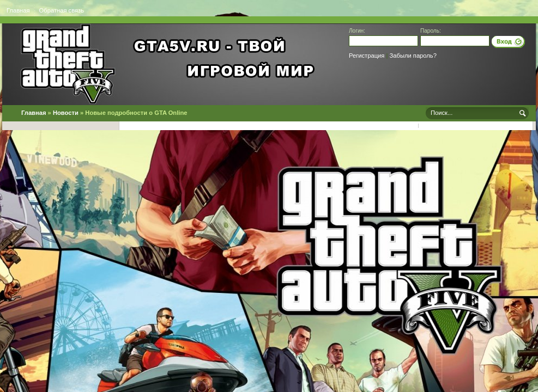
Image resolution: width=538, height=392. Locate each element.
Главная (18, 10)
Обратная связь (62, 10)
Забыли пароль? (413, 56)
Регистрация (367, 56)
